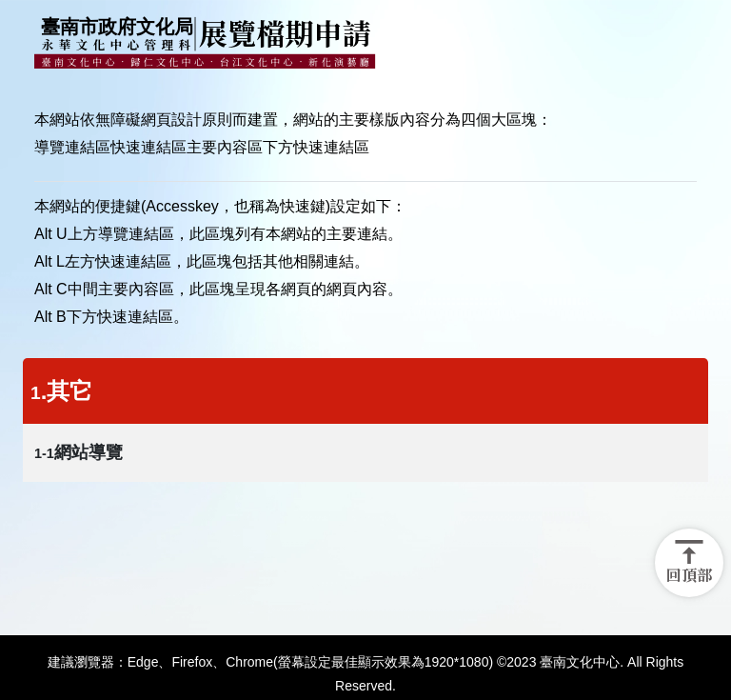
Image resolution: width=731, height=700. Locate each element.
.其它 (61, 391)
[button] (689, 563)
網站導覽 (79, 452)
